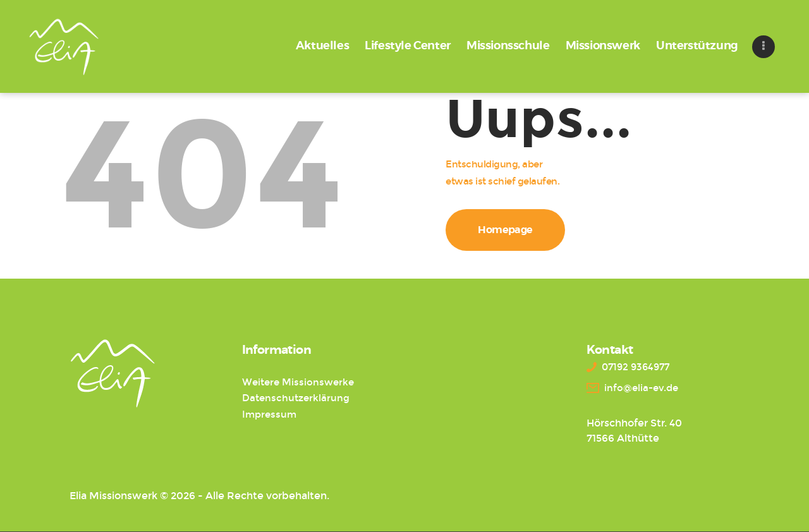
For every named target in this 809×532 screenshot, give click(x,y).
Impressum (269, 414)
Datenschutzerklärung (296, 398)
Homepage (505, 230)
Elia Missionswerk (113, 496)
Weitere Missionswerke (298, 382)
